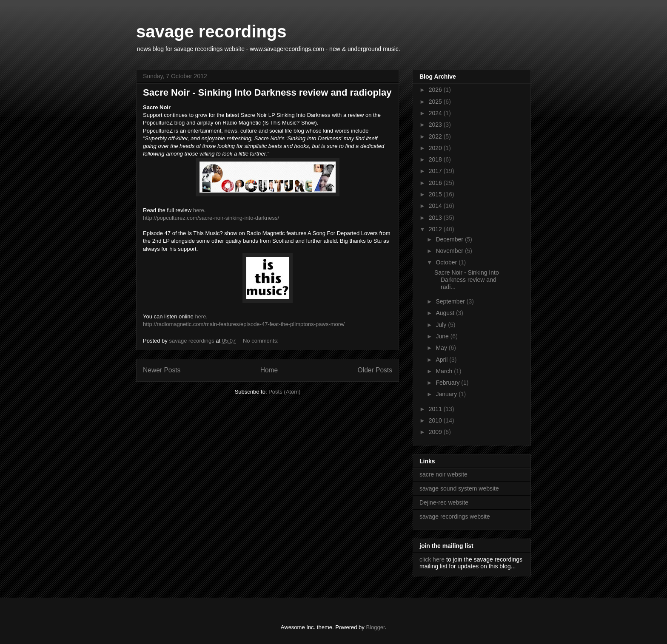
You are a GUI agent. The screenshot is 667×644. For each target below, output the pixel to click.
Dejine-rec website (444, 502)
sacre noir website (443, 474)
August (446, 313)
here (199, 210)
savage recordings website (455, 516)
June (443, 336)
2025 (436, 102)
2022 (436, 136)
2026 (436, 90)
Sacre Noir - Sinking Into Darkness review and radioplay (267, 92)
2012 (436, 229)
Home (269, 370)
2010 (436, 420)
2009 (436, 432)
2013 (436, 218)
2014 (436, 206)
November (450, 251)
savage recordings (211, 31)
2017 (436, 171)
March (445, 371)
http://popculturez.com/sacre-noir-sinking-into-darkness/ (211, 218)
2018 (436, 159)
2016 (436, 183)
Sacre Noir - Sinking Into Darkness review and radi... (467, 280)
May (442, 348)
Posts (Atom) (284, 392)
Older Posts (375, 370)
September (451, 301)
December (450, 239)
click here (432, 559)
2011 (436, 409)
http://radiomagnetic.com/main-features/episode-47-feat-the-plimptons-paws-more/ (244, 324)
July (442, 325)
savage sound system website (459, 488)
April (442, 360)
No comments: (261, 341)
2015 (436, 194)
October (447, 262)
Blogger (375, 627)
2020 (436, 148)
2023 (436, 125)
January (447, 394)
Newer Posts (162, 370)
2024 (436, 113)
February (448, 383)
